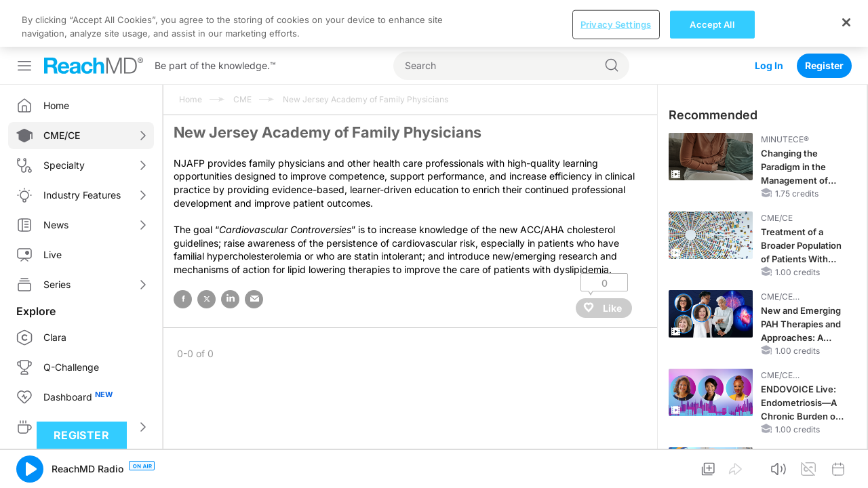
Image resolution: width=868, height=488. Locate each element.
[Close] (846, 473)
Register (824, 19)
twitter (206, 252)
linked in (230, 252)
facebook (183, 252)
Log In (769, 19)
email (254, 252)
